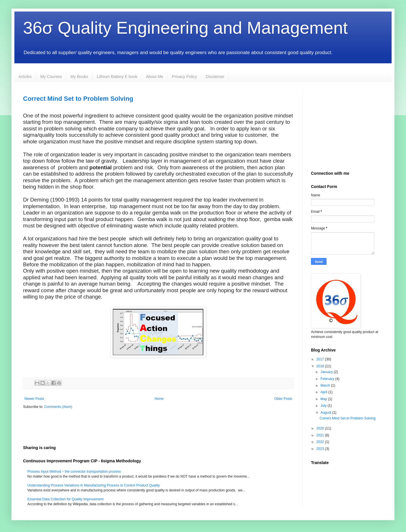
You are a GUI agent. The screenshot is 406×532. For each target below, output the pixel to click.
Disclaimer (215, 77)
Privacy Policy (184, 77)
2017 (321, 359)
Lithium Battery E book (117, 77)
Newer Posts (34, 399)
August (326, 413)
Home (159, 399)
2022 (321, 442)
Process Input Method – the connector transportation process (74, 472)
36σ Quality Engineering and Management (185, 28)
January (327, 372)
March (326, 385)
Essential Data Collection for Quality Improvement (66, 499)
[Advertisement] (90, 427)
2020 (321, 428)
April (324, 392)
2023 (321, 449)
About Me (155, 77)
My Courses (51, 77)
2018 (321, 366)
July (324, 406)
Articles (25, 77)
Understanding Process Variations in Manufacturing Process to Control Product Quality (94, 485)
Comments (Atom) (58, 407)
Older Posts (283, 399)
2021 (321, 435)
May (324, 399)
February (328, 379)
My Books (79, 77)
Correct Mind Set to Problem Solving (78, 99)
